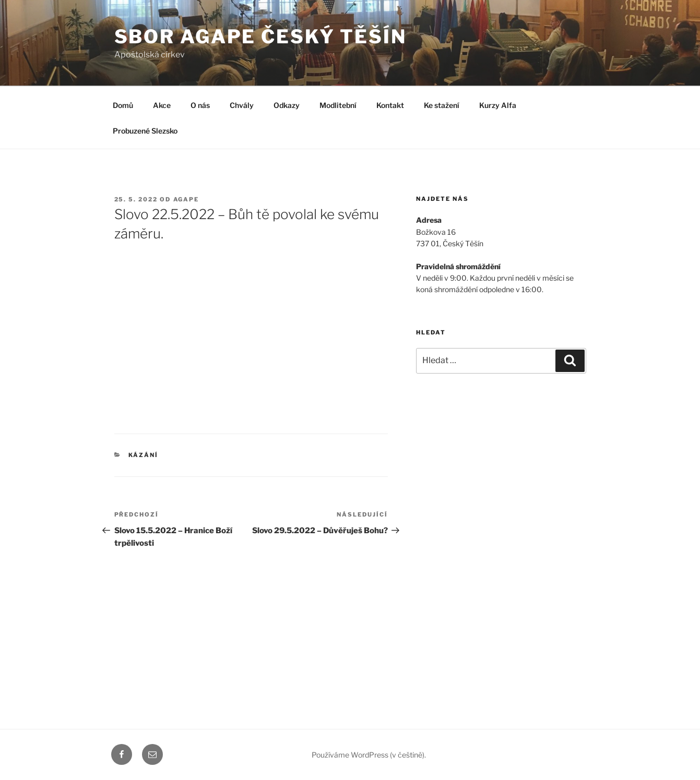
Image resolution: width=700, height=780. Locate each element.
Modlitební (338, 105)
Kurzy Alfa (498, 105)
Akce (162, 105)
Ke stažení (442, 105)
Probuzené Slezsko (145, 131)
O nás (200, 105)
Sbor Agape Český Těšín (260, 37)
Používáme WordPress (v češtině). (369, 755)
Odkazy (287, 105)
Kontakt (390, 105)
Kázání (143, 455)
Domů (123, 105)
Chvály (242, 105)
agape (186, 199)
